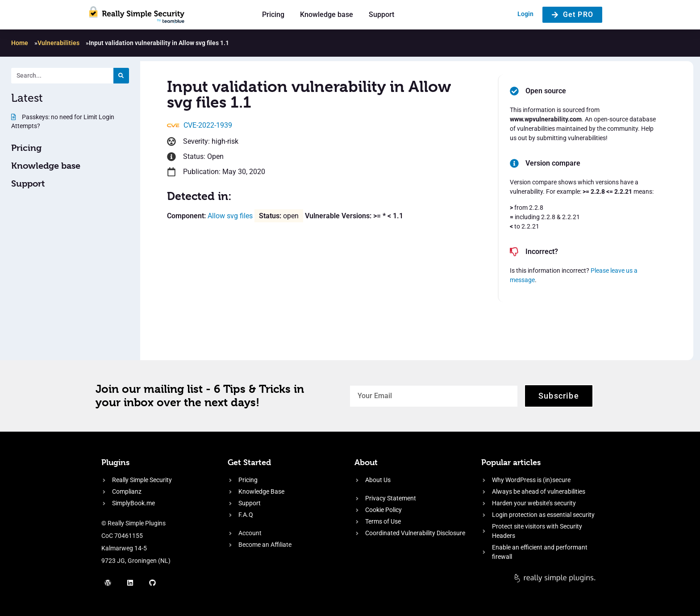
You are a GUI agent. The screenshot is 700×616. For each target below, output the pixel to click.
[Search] (121, 76)
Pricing (273, 15)
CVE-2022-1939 (208, 125)
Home (20, 43)
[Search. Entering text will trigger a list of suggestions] (62, 76)
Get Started (249, 462)
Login (525, 14)
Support (381, 15)
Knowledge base (327, 15)
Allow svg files (230, 216)
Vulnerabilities (58, 43)
